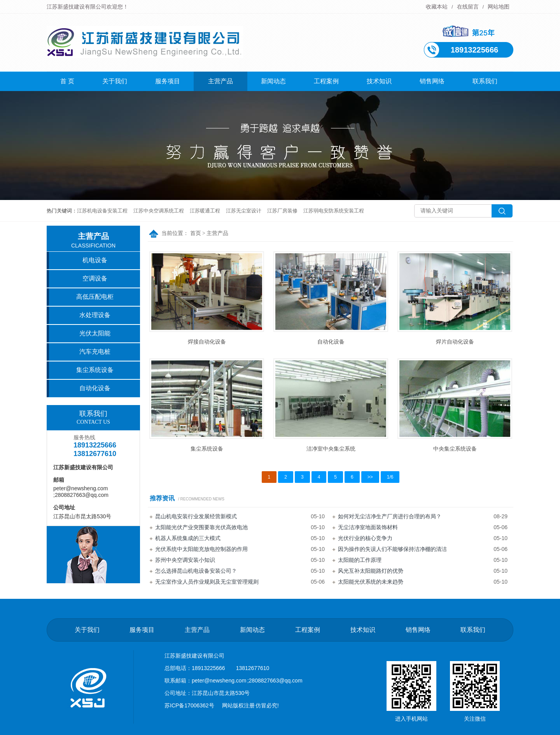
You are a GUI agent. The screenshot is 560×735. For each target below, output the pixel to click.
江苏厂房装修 (282, 211)
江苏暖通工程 (205, 211)
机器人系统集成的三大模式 (188, 538)
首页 (196, 233)
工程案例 (326, 81)
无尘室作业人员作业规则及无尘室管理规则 (207, 582)
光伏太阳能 (95, 333)
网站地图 (499, 7)
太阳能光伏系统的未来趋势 (371, 582)
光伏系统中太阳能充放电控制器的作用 (201, 549)
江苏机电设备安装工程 (102, 211)
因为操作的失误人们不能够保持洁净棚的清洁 (392, 549)
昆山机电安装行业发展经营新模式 (196, 516)
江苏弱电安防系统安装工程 (334, 211)
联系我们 (485, 81)
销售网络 (432, 81)
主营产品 (220, 81)
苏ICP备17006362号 (189, 705)
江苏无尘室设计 (244, 211)
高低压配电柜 (95, 297)
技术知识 (379, 81)
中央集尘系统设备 (455, 449)
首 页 (67, 81)
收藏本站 (437, 7)
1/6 (390, 477)
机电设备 (95, 260)
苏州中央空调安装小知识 (185, 560)
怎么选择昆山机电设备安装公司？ (196, 571)
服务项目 (168, 81)
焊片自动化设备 (455, 342)
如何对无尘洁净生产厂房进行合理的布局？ (390, 516)
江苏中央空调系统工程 (159, 211)
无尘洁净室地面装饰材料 (368, 527)
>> (370, 477)
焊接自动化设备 (207, 342)
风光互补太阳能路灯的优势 (371, 571)
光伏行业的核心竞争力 (365, 538)
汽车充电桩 (95, 352)
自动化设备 (331, 342)
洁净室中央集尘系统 (331, 449)
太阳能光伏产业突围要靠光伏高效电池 (201, 527)
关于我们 (115, 81)
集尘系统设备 (207, 449)
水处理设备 (95, 315)
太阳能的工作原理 (360, 560)
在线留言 (468, 7)
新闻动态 (273, 81)
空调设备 (95, 278)
